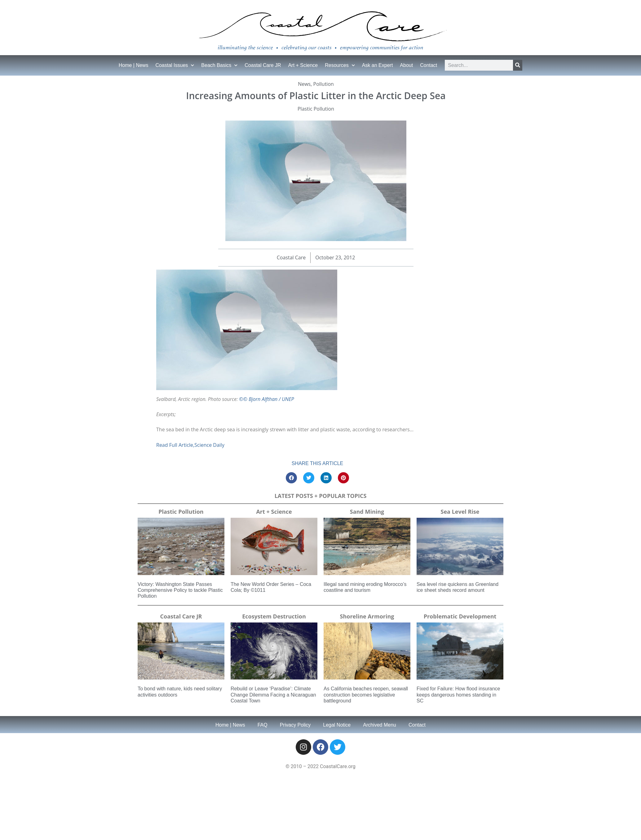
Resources (340, 65)
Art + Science (303, 65)
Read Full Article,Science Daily (190, 445)
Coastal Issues (175, 65)
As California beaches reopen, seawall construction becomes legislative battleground (366, 695)
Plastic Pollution (316, 109)
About (406, 65)
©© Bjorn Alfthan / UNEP (266, 399)
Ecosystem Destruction (274, 616)
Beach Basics (219, 65)
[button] (291, 478)
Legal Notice (337, 725)
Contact (429, 65)
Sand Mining (367, 512)
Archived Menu (380, 725)
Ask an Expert (378, 65)
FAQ (263, 725)
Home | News (134, 65)
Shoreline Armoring (367, 616)
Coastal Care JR (263, 65)
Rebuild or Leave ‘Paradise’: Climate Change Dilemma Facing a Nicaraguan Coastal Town (273, 695)
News (304, 84)
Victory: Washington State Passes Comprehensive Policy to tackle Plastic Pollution (180, 590)
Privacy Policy (295, 725)
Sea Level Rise (460, 512)
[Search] (518, 65)
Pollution (324, 84)
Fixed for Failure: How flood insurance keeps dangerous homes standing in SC (458, 695)
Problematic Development (460, 616)
